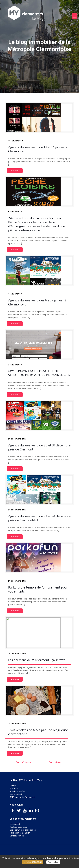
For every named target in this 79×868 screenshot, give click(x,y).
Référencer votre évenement (22, 797)
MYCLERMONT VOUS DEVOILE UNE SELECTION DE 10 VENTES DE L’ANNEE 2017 (39, 373)
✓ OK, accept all (33, 862)
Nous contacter (17, 794)
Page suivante (57, 762)
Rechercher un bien (18, 827)
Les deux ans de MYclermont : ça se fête (37, 660)
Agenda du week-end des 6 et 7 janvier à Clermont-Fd (37, 302)
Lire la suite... (15, 171)
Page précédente (22, 762)
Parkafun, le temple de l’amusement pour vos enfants (38, 589)
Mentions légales (17, 791)
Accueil (13, 785)
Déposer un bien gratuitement (23, 830)
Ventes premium (17, 836)
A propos (14, 788)
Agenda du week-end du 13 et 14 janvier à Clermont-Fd (38, 149)
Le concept (15, 824)
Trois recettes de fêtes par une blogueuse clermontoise (38, 732)
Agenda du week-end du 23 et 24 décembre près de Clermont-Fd (39, 518)
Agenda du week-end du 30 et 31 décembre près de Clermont (39, 447)
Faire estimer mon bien (20, 833)
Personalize (53, 862)
